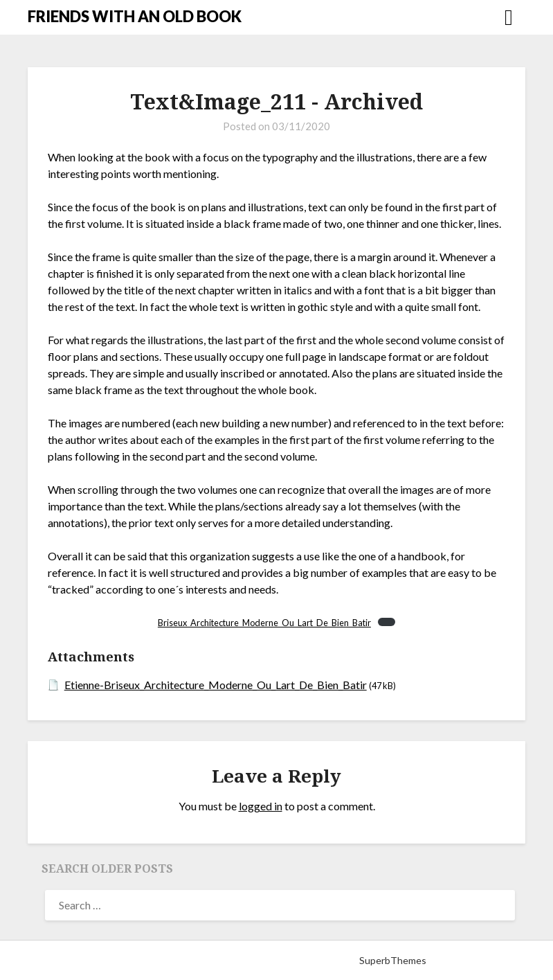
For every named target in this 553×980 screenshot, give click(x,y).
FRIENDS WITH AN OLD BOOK (135, 16)
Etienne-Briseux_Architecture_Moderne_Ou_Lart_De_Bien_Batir (216, 685)
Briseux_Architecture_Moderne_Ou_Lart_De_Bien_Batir (264, 623)
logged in (261, 806)
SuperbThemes (393, 960)
